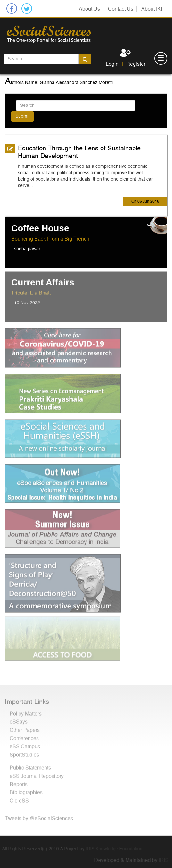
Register (136, 64)
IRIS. (166, 860)
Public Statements (30, 766)
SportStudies (24, 753)
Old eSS (19, 799)
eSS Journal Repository (37, 774)
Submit (22, 116)
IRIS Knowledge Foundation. (113, 849)
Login (112, 64)
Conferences (24, 736)
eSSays (19, 720)
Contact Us (121, 9)
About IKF (153, 9)
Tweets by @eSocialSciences (39, 816)
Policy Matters (26, 712)
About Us (89, 9)
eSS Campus (25, 745)
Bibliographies (26, 790)
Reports (19, 782)
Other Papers (25, 728)
